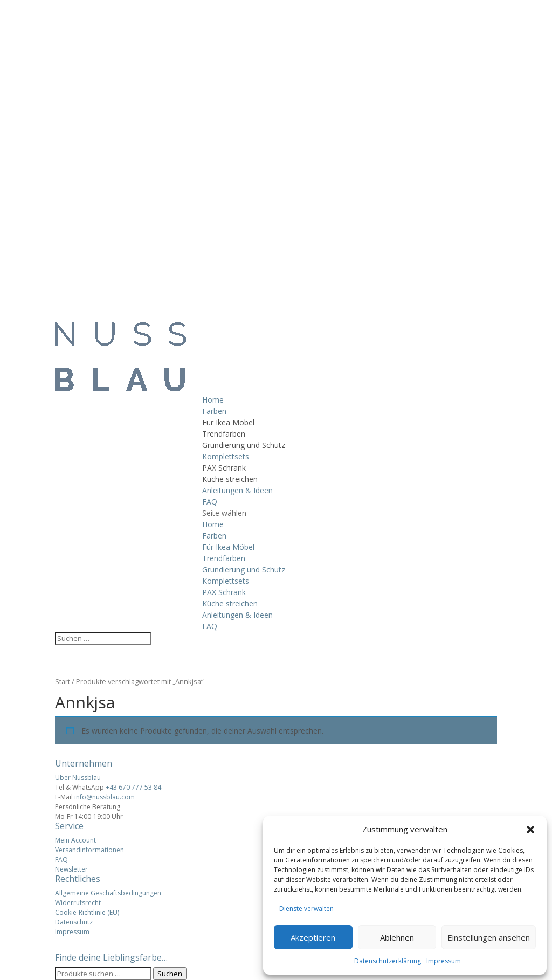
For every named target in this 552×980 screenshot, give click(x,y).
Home (213, 400)
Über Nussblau (78, 778)
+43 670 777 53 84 (133, 787)
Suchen (170, 974)
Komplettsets (226, 456)
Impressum (444, 961)
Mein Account (75, 840)
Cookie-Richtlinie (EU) (87, 912)
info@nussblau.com (105, 797)
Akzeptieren (313, 937)
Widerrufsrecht (78, 903)
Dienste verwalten (306, 909)
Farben (214, 411)
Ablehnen (397, 937)
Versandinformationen (89, 850)
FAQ (210, 502)
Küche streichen (230, 479)
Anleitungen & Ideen (237, 490)
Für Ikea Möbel (228, 422)
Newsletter (71, 869)
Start (63, 681)
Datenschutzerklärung (388, 961)
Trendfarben (224, 434)
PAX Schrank (224, 468)
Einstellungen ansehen (489, 937)
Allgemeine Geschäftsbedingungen (108, 893)
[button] (530, 830)
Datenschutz (74, 922)
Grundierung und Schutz (244, 445)
